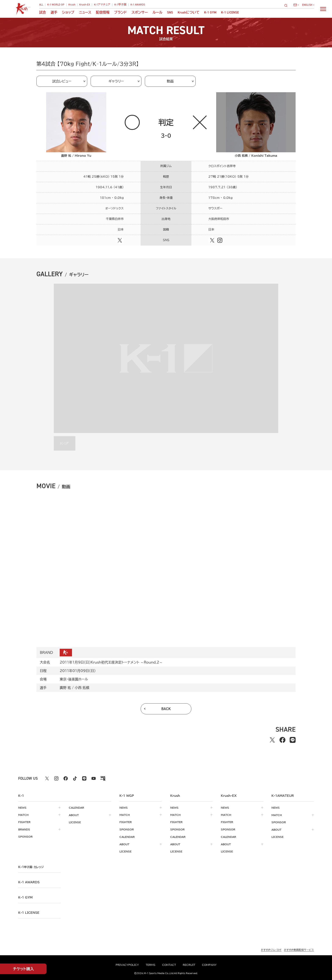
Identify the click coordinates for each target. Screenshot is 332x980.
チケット (23, 969)
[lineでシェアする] (293, 740)
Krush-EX (85, 5)
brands (24, 829)
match (23, 815)
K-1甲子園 (120, 5)
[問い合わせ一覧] (296, 5)
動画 (170, 81)
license (75, 822)
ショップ (68, 12)
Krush (72, 5)
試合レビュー (62, 81)
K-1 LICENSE (230, 12)
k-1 (31, 866)
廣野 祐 (65, 688)
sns (170, 12)
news (22, 808)
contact (169, 965)
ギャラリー (116, 81)
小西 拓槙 (82, 688)
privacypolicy (127, 965)
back (166, 709)
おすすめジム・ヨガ (271, 949)
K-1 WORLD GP (56, 5)
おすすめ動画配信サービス (299, 949)
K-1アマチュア (102, 5)
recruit (189, 965)
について (189, 12)
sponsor (25, 836)
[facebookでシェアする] (282, 740)
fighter (24, 822)
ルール (157, 12)
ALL (41, 5)
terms (151, 965)
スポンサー (140, 12)
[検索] (287, 5)
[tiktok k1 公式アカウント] (75, 778)
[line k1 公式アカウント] (84, 778)
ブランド (120, 12)
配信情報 (103, 12)
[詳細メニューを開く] (323, 9)
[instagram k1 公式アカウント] (56, 778)
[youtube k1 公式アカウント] (94, 778)
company (209, 965)
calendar (76, 808)
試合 (43, 12)
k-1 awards (29, 881)
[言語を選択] (308, 5)
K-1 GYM (210, 12)
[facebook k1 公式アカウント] (66, 778)
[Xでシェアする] (272, 740)
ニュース (85, 12)
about (74, 815)
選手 (54, 12)
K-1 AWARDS (138, 5)
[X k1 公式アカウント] (47, 778)
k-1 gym (25, 897)
